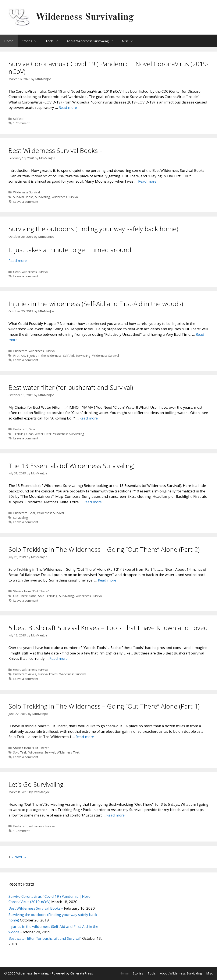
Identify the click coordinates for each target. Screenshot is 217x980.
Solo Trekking (48, 596)
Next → (21, 857)
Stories (31, 41)
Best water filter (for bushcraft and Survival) (71, 387)
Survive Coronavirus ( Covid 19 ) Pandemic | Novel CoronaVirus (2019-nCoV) (108, 68)
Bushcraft (20, 351)
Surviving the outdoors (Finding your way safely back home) (93, 229)
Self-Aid (69, 356)
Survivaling (43, 197)
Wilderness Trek (68, 752)
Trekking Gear (23, 434)
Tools (54, 41)
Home (9, 41)
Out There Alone (25, 596)
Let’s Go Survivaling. (37, 784)
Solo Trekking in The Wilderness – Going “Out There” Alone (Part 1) (104, 706)
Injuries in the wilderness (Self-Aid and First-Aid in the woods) (96, 304)
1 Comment (21, 123)
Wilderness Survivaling (84, 17)
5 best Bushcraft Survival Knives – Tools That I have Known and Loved (108, 628)
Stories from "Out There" (31, 591)
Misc (130, 41)
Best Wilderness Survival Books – (56, 150)
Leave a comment (26, 202)
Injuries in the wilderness (44, 356)
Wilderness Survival (26, 192)
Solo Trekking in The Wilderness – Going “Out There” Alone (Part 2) (104, 549)
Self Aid (18, 119)
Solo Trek (20, 752)
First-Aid (19, 356)
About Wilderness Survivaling (92, 41)
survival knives (48, 674)
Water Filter (43, 434)
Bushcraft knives (25, 674)
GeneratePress (82, 973)
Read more (68, 107)
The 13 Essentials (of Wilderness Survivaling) (72, 466)
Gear (17, 272)
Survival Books (23, 197)
